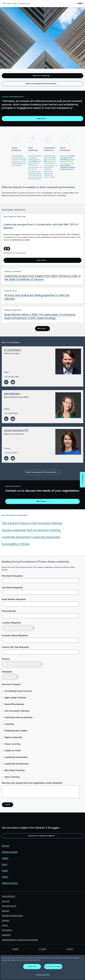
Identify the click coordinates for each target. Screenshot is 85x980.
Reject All (32, 967)
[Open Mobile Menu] (79, 4)
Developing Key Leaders (15, 731)
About (4, 864)
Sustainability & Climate (16, 544)
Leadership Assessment (46, 537)
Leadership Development (17, 537)
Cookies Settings (42, 975)
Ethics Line (6, 901)
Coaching (55, 530)
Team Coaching (11, 777)
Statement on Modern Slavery (12, 915)
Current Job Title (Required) (15, 647)
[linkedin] (6, 382)
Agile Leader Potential (14, 698)
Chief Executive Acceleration (17, 718)
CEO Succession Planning (47, 523)
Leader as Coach (11, 751)
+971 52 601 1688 (11, 377)
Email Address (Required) (14, 599)
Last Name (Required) (12, 588)
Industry (6, 659)
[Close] (83, 958)
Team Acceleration (37, 530)
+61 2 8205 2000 (11, 414)
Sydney (7, 409)
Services (5, 846)
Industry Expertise (10, 852)
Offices (5, 877)
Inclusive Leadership (14, 530)
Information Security (9, 906)
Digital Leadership (12, 737)
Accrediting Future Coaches (17, 691)
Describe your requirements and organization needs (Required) (32, 783)
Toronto (7, 449)
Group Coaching (11, 744)
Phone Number (9, 611)
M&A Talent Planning (13, 771)
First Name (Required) (12, 576)
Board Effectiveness (13, 704)
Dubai (6, 372)
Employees (7, 672)
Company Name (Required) (15, 636)
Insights (5, 858)
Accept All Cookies (53, 967)
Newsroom (6, 911)
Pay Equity (5, 920)
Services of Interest (11, 684)
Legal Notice (6, 935)
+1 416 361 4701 (11, 453)
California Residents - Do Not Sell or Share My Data (20, 940)
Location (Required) (11, 623)
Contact (5, 925)
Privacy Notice (7, 930)
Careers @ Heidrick (10, 883)
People (5, 871)
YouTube (70, 949)
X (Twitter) (42, 949)
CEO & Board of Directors (17, 523)
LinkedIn (15, 949)
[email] (13, 382)
